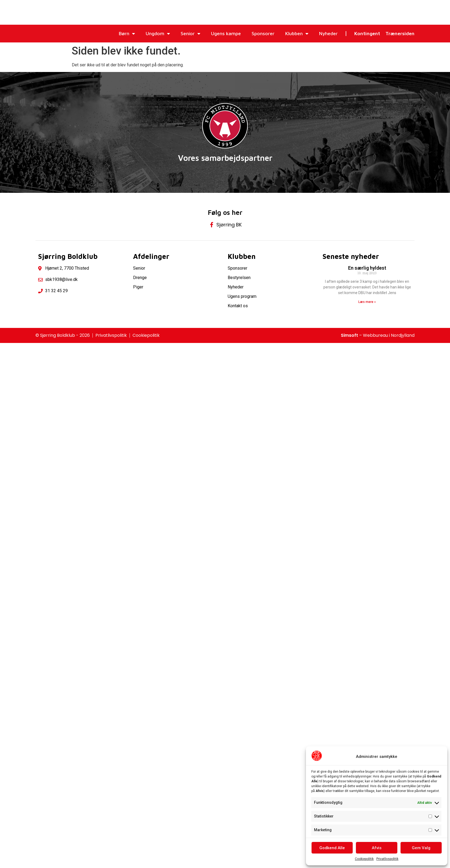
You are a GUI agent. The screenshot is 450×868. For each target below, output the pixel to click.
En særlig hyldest (367, 268)
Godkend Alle (332, 848)
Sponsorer (263, 33)
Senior (190, 34)
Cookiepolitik (364, 859)
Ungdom (158, 34)
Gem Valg (421, 848)
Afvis (377, 848)
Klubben (297, 34)
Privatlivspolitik (387, 859)
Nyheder (328, 33)
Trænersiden (400, 33)
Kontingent (367, 33)
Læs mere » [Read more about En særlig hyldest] (367, 302)
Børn (127, 34)
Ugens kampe (226, 33)
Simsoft (349, 335)
